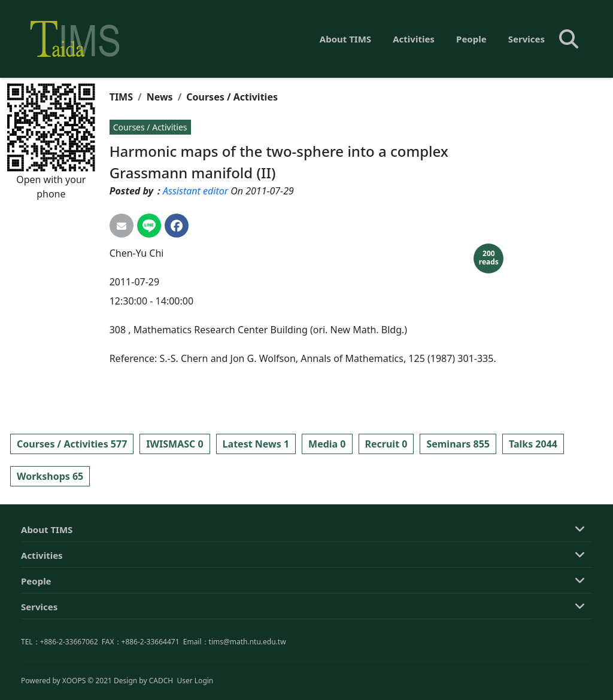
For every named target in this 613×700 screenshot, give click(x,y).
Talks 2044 (533, 444)
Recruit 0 (386, 444)
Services (526, 39)
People (471, 39)
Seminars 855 (458, 444)
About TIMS (345, 39)
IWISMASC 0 (175, 444)
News (160, 97)
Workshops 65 (50, 476)
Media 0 (327, 444)
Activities (414, 39)
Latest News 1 (256, 444)
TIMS (121, 97)
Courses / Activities (232, 97)
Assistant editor (195, 191)
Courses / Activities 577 (72, 444)
